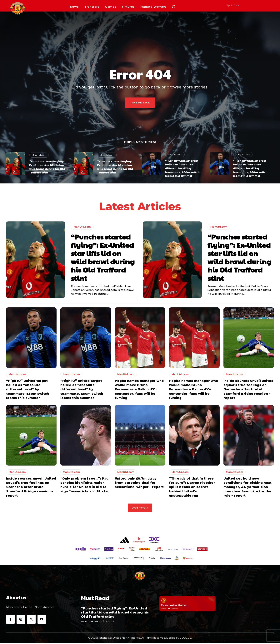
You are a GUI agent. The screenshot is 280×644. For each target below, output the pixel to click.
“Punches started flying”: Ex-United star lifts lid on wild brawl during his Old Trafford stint (47, 167)
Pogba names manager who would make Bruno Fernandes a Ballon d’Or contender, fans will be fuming (139, 390)
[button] (174, 7)
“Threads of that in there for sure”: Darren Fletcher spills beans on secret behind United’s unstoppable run (192, 488)
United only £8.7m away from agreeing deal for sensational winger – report (139, 484)
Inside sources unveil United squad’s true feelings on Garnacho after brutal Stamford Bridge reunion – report (248, 390)
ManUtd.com (39, 155)
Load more (140, 509)
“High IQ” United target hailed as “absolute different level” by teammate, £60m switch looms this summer (182, 168)
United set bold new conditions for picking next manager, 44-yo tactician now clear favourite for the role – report (247, 488)
